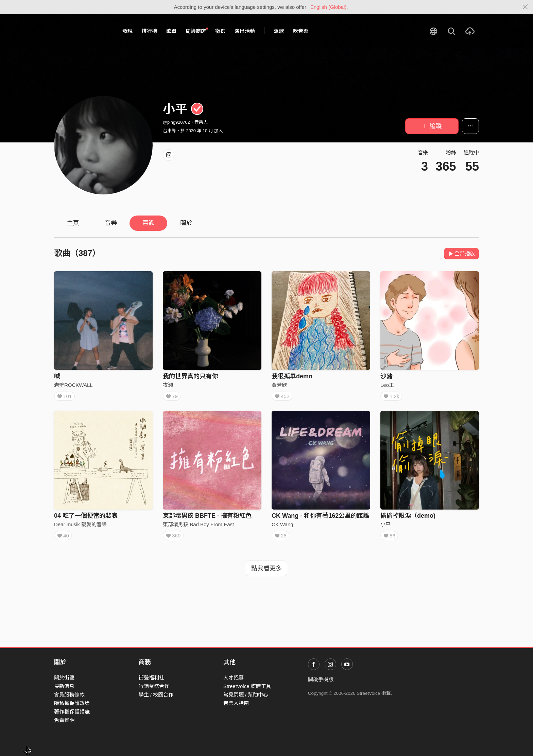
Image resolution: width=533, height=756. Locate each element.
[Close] (525, 7)
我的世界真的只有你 (190, 376)
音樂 (111, 223)
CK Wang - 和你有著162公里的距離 (320, 518)
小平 (385, 527)
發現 (127, 31)
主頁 (73, 223)
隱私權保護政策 (72, 703)
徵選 (220, 31)
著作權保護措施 (72, 712)
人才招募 (234, 678)
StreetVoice (82, 31)
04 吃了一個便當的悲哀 (86, 518)
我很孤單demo (292, 376)
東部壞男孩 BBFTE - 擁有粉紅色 (207, 518)
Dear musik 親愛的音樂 (80, 527)
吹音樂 (301, 31)
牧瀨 (168, 385)
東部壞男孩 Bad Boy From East (198, 527)
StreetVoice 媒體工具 (247, 686)
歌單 (171, 31)
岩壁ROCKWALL (73, 385)
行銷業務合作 (154, 686)
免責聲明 (64, 720)
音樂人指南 (236, 703)
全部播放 (461, 253)
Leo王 (387, 385)
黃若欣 (279, 385)
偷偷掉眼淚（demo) (408, 518)
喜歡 (149, 223)
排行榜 (149, 31)
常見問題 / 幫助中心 (246, 695)
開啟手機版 (321, 679)
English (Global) (329, 7)
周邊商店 (197, 31)
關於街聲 (64, 678)
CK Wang (282, 527)
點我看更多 (266, 573)
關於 (186, 223)
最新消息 (64, 686)
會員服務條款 (69, 695)
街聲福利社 (151, 678)
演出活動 (245, 31)
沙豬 (386, 376)
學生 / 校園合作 (156, 695)
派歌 (279, 31)
